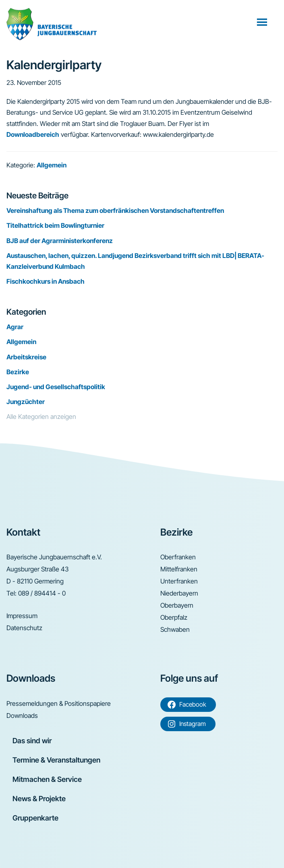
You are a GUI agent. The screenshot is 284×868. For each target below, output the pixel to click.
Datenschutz (24, 628)
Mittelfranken (179, 569)
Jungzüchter (26, 402)
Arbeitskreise (26, 357)
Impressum (22, 616)
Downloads (22, 715)
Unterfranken (179, 581)
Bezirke (18, 372)
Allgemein (52, 165)
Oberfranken (178, 557)
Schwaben (175, 629)
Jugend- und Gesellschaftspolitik (56, 387)
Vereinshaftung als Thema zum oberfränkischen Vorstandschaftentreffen (115, 210)
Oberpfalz (174, 617)
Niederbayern (179, 593)
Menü (263, 22)
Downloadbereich (33, 134)
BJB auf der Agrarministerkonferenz (60, 241)
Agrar (15, 327)
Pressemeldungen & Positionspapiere (59, 703)
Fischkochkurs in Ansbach (46, 281)
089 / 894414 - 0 (42, 593)
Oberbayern (177, 605)
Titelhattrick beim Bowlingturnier (55, 225)
